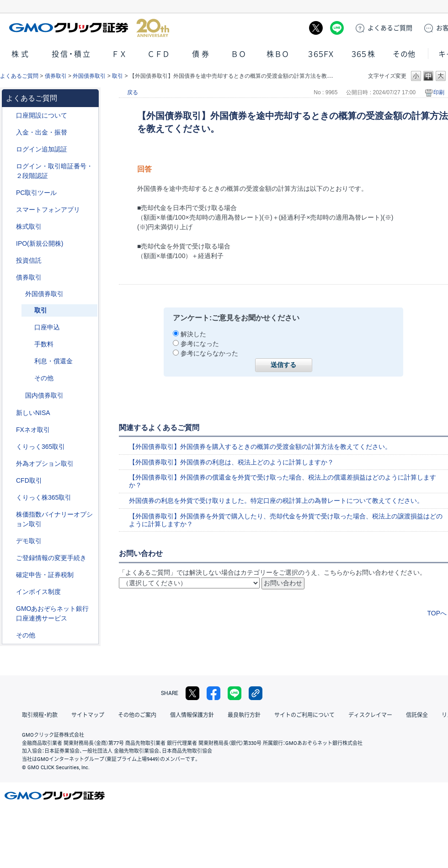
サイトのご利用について (304, 715)
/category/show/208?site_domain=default (10, 210)
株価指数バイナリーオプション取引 (54, 519)
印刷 (439, 92)
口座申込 (47, 327)
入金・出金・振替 (42, 132)
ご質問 (390, 28)
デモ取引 (29, 541)
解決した (193, 334)
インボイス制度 (38, 592)
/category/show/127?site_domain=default (10, 575)
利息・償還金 (53, 361)
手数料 (44, 344)
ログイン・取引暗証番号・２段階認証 (54, 171)
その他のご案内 (137, 715)
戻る (133, 92)
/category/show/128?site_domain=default (10, 609)
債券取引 (56, 76)
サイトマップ (88, 715)
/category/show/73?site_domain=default (10, 244)
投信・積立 (72, 54)
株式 (21, 54)
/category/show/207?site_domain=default (10, 193)
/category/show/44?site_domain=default (10, 635)
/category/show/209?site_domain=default (10, 541)
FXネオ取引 (33, 430)
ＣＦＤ (159, 54)
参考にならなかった (209, 353)
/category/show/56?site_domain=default (10, 558)
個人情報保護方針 (192, 715)
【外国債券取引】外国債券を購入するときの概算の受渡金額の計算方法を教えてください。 (260, 447)
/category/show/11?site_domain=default (10, 481)
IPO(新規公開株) (40, 243)
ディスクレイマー (370, 715)
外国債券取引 (89, 76)
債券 (202, 54)
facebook (213, 693)
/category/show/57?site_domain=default (19, 294)
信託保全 (417, 715)
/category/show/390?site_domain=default (10, 592)
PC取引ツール (36, 193)
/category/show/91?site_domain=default (10, 116)
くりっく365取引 (40, 447)
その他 (404, 54)
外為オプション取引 (45, 464)
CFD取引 (29, 480)
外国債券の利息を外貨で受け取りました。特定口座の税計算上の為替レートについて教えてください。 (276, 501)
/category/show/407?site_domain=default (10, 498)
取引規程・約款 (40, 715)
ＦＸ (119, 54)
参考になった (200, 344)
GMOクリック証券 (89, 28)
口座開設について (42, 115)
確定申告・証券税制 (45, 575)
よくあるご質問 (19, 76)
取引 (117, 76)
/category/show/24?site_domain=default (10, 430)
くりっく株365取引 (44, 497)
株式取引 (29, 226)
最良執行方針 (244, 715)
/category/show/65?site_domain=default (10, 464)
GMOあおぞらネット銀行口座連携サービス (52, 613)
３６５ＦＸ (321, 54)
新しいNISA (33, 413)
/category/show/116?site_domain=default (10, 261)
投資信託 (29, 260)
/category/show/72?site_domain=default (10, 227)
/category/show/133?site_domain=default (10, 515)
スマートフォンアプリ (48, 210)
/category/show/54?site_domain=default (10, 166)
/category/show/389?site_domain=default (10, 278)
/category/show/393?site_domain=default (10, 413)
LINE (337, 28)
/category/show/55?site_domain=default (10, 132)
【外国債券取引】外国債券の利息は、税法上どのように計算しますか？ (231, 462)
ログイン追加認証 (42, 149)
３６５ (363, 54)
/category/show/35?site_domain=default (10, 447)
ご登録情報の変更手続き (51, 558)
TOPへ (437, 613)
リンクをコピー (256, 693)
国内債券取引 (44, 395)
